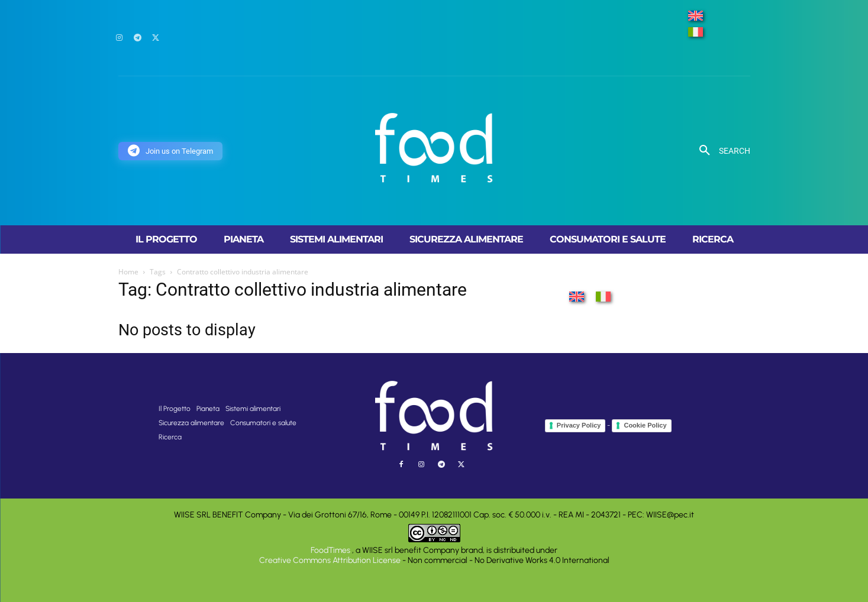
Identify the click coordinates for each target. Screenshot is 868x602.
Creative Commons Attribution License (330, 560)
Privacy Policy (579, 425)
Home (128, 272)
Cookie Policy (645, 425)
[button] (720, 151)
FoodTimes (331, 550)
